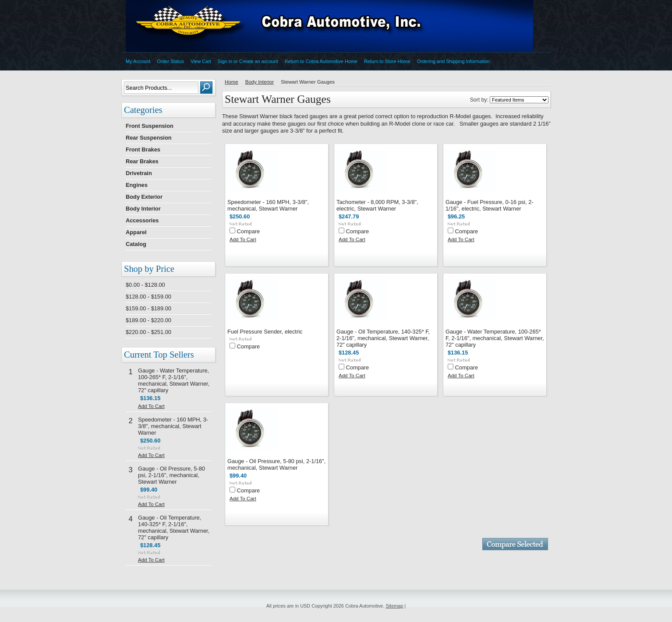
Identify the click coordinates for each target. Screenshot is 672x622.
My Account (138, 61)
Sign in (225, 61)
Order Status (170, 61)
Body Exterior (144, 197)
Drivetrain (139, 173)
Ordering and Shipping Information (453, 61)
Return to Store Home (387, 61)
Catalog (136, 244)
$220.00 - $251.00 (149, 332)
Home (232, 82)
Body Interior (143, 209)
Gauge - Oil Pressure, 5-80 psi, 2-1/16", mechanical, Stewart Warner (172, 475)
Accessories (142, 220)
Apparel (136, 232)
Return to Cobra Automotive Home (321, 61)
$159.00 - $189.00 (149, 308)
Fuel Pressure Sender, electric (265, 332)
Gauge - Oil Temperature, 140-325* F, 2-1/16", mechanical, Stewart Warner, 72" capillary (174, 527)
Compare (249, 231)
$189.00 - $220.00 (149, 320)
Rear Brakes (142, 161)
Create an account (259, 61)
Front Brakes (143, 149)
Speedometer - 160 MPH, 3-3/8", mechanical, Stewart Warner (173, 426)
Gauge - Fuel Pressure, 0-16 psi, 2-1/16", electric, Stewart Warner (490, 205)
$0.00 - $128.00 (145, 285)
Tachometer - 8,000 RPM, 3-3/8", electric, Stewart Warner (377, 205)
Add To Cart (151, 406)
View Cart (201, 61)
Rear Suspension (149, 138)
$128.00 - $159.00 (149, 297)
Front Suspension (150, 126)
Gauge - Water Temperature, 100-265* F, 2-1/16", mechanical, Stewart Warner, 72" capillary (174, 380)
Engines (137, 185)
